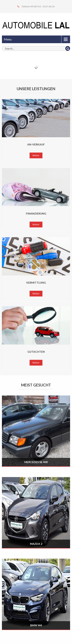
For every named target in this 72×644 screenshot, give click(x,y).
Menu (8, 39)
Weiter (36, 155)
